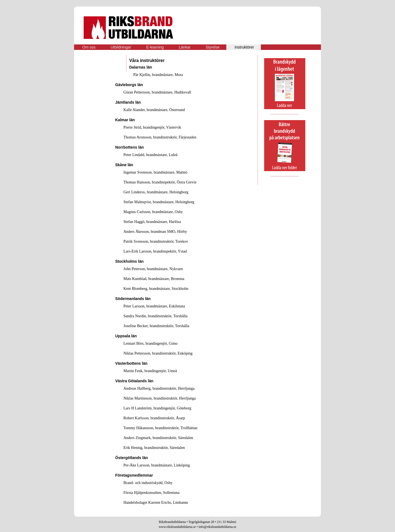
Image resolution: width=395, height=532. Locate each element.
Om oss (89, 47)
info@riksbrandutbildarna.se (217, 527)
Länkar (185, 47)
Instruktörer (244, 47)
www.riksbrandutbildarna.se (177, 527)
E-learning (155, 47)
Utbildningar (121, 47)
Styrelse (213, 47)
